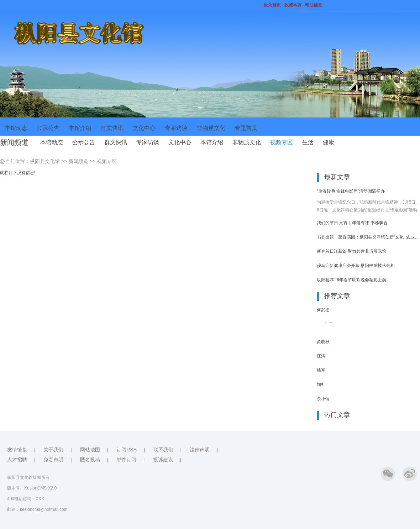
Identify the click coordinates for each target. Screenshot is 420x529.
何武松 (323, 310)
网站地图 (90, 450)
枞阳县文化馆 (45, 161)
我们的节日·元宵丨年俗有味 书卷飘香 (352, 223)
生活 (308, 142)
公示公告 (48, 128)
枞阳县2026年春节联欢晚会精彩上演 (351, 280)
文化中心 (144, 128)
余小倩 (323, 399)
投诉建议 (163, 460)
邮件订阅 (126, 460)
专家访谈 (176, 128)
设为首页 (272, 5)
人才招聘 (17, 460)
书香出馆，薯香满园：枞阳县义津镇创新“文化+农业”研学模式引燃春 (368, 237)
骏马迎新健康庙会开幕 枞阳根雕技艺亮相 (356, 266)
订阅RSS (127, 450)
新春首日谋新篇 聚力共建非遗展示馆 (351, 251)
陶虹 (321, 384)
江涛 (321, 356)
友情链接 (17, 450)
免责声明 (53, 460)
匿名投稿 (90, 460)
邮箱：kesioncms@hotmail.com (37, 509)
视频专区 (282, 142)
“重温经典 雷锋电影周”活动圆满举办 (351, 191)
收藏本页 (293, 5)
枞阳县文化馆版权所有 (28, 477)
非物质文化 (211, 128)
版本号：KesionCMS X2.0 (32, 488)
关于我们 (53, 450)
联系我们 (163, 450)
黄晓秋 (323, 342)
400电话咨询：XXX (26, 499)
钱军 (321, 370)
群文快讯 (112, 128)
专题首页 (246, 128)
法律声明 (200, 450)
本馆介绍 (80, 128)
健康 (329, 142)
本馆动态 (16, 128)
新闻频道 (78, 161)
